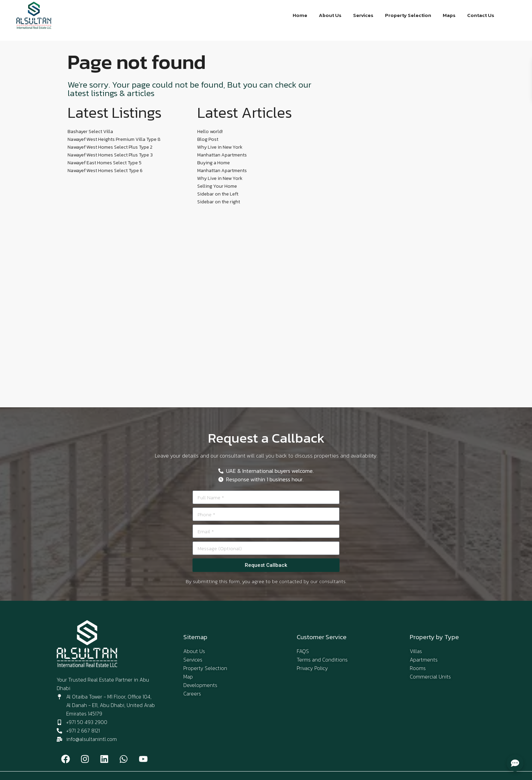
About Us (332, 15)
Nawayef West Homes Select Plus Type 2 (110, 147)
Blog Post (208, 139)
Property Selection (409, 15)
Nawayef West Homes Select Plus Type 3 (110, 155)
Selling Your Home (217, 186)
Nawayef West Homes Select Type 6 (105, 171)
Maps (450, 15)
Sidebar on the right (219, 202)
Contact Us (481, 15)
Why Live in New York (220, 147)
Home (302, 15)
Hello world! (210, 132)
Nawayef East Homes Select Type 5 (105, 163)
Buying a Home (214, 163)
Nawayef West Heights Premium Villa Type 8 (114, 139)
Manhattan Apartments (222, 155)
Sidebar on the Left (218, 194)
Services (364, 15)
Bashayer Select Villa (90, 132)
